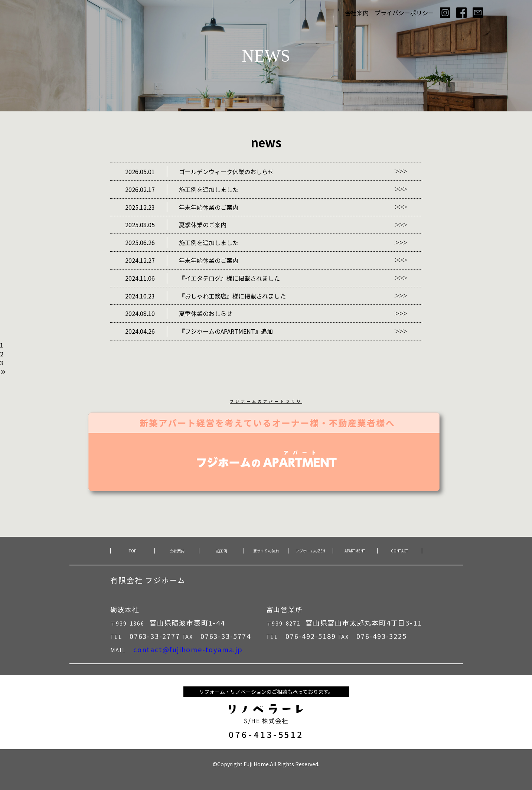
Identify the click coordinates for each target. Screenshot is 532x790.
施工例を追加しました (182, 190)
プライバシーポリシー (404, 13)
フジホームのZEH (310, 551)
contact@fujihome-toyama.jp (188, 649)
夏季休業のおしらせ (179, 314)
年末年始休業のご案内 (182, 207)
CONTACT (400, 551)
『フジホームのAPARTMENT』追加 (199, 331)
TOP (133, 551)
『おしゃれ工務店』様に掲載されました (205, 296)
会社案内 (357, 13)
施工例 (222, 551)
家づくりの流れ (266, 551)
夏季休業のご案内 (176, 225)
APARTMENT (355, 551)
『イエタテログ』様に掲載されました (203, 278)
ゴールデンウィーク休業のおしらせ (200, 172)
